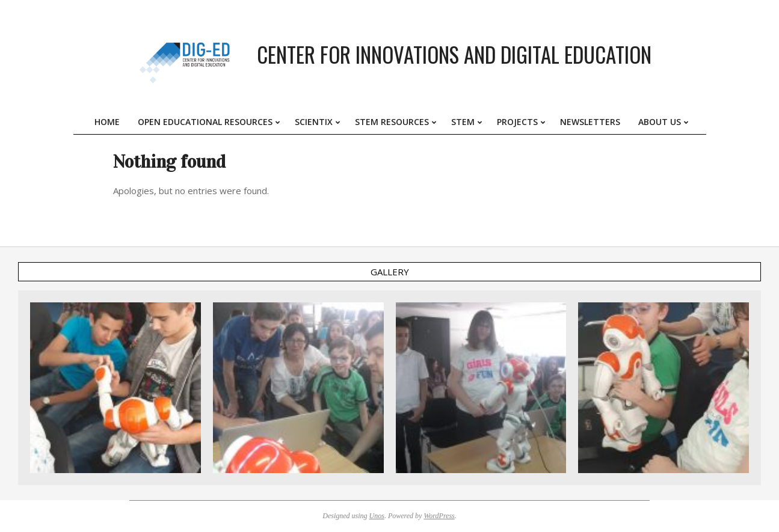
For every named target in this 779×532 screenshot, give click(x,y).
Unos (377, 516)
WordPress (439, 516)
